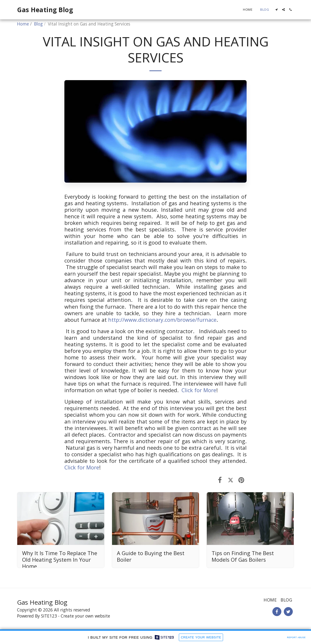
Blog (38, 24)
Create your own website (85, 616)
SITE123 (49, 616)
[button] (276, 10)
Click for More (199, 390)
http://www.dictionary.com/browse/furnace (162, 320)
